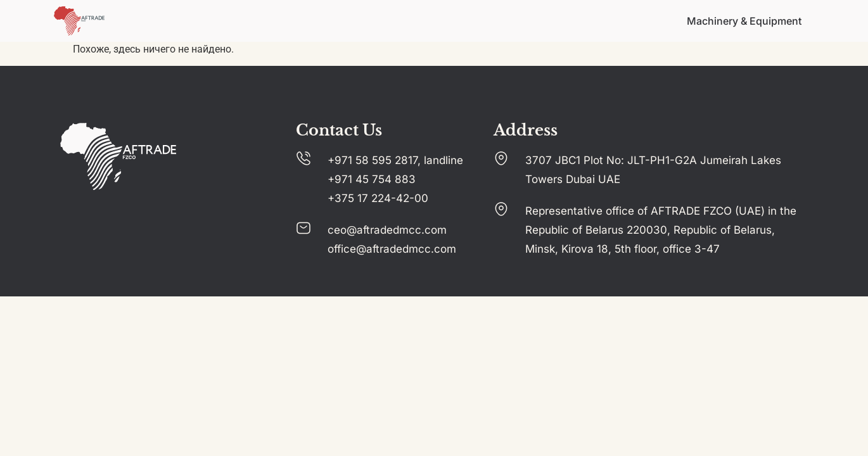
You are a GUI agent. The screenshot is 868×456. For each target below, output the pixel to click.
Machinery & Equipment (744, 21)
